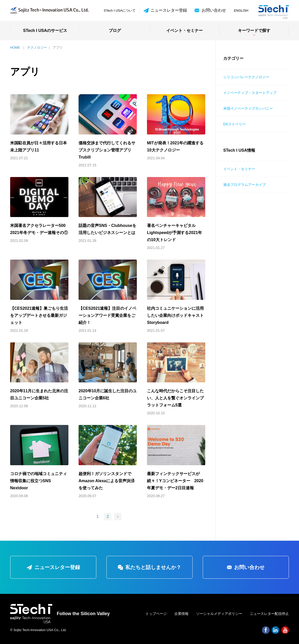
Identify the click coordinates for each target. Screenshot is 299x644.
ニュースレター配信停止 (269, 614)
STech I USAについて (120, 11)
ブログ (115, 31)
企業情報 (181, 614)
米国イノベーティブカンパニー (248, 108)
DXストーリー (235, 124)
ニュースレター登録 (165, 11)
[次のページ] (118, 517)
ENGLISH (241, 11)
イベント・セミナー (184, 31)
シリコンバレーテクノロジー (246, 77)
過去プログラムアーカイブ (245, 185)
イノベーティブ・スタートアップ (250, 93)
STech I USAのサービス (45, 31)
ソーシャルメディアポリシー (219, 614)
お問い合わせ (214, 10)
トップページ (156, 614)
